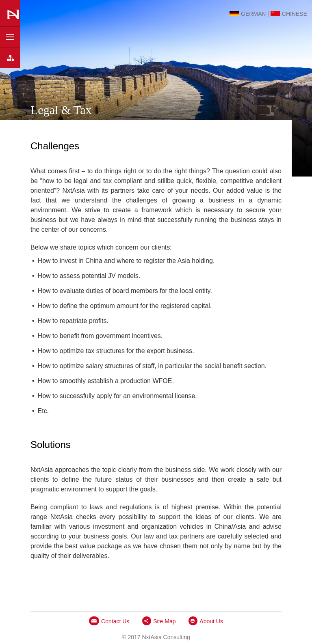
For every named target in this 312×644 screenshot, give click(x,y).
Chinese (289, 12)
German (248, 12)
